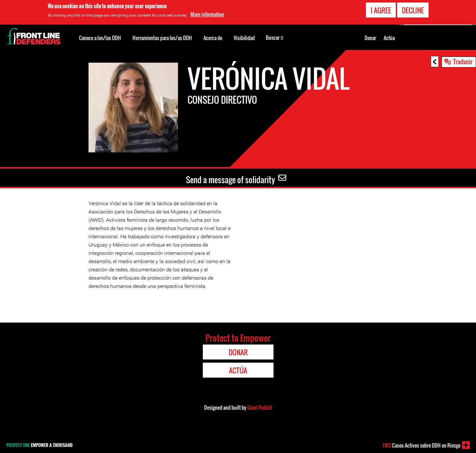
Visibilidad (244, 38)
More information (207, 14)
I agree (381, 10)
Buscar (275, 37)
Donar (370, 38)
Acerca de (213, 38)
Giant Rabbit (260, 408)
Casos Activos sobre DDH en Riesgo (422, 445)
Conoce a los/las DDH (100, 38)
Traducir (463, 61)
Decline (413, 10)
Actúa (389, 38)
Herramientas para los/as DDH (162, 38)
